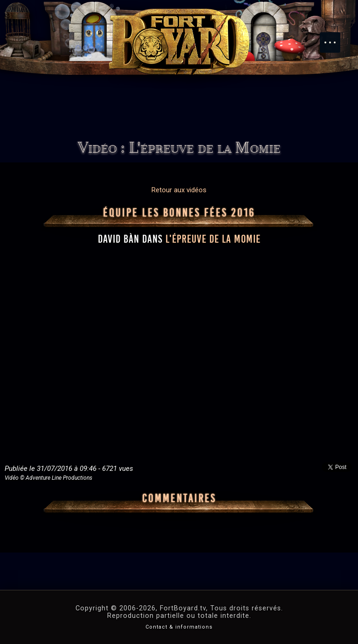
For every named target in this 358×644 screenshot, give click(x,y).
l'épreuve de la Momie (213, 239)
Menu (335, 38)
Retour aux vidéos (179, 190)
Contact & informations (179, 627)
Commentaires (179, 498)
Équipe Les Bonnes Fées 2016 (179, 213)
